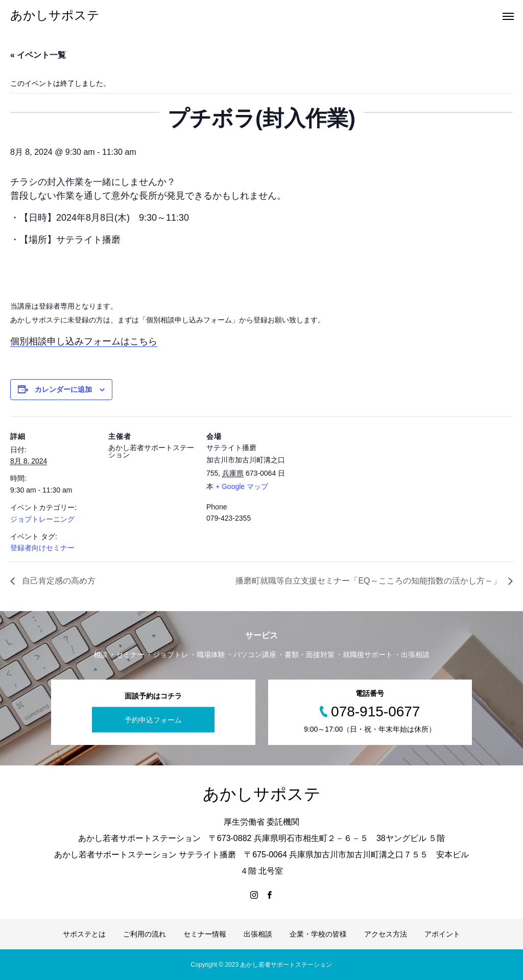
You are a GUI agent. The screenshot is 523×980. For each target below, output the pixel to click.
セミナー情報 (205, 934)
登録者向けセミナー (42, 548)
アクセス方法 (386, 934)
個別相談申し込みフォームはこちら (84, 341)
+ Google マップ (242, 486)
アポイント (442, 934)
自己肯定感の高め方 (58, 581)
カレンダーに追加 (63, 389)
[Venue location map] (358, 487)
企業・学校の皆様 (318, 934)
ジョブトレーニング (42, 519)
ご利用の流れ (145, 934)
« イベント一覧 (38, 55)
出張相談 (258, 934)
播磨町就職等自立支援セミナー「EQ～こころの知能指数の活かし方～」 (369, 581)
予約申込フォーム (153, 720)
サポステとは (84, 934)
